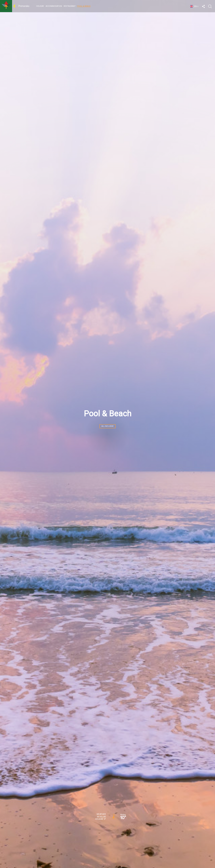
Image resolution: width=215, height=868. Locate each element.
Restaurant (70, 6)
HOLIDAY (40, 6)
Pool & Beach (84, 6)
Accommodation (54, 6)
